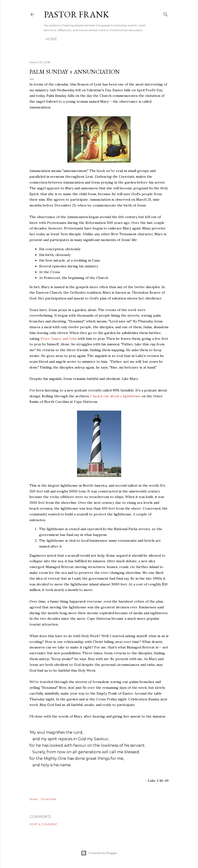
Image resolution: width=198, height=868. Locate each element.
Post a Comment (43, 824)
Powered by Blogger (99, 853)
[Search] (166, 13)
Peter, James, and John (59, 339)
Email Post (49, 799)
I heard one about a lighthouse (116, 396)
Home (51, 39)
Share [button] (33, 799)
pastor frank (76, 14)
